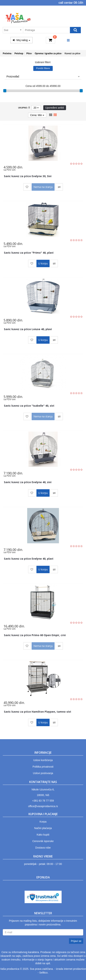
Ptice (29, 53)
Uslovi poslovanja (43, 773)
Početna (7, 53)
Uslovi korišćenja (43, 760)
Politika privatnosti (43, 767)
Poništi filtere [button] (43, 68)
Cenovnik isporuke (43, 841)
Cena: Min (37, 115)
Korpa (43, 822)
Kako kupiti (43, 835)
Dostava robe (43, 848)
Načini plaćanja (43, 828)
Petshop (19, 53)
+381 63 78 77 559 (43, 801)
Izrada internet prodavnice (71, 969)
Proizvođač (43, 76)
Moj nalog (21, 40)
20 (36, 108)
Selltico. (44, 973)
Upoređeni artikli (55, 108)
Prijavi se (76, 941)
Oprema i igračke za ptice (48, 53)
